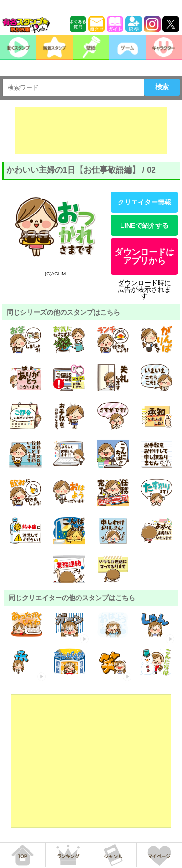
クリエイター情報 (144, 202)
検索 (162, 87)
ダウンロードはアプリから (144, 256)
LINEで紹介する (144, 225)
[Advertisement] (91, 131)
